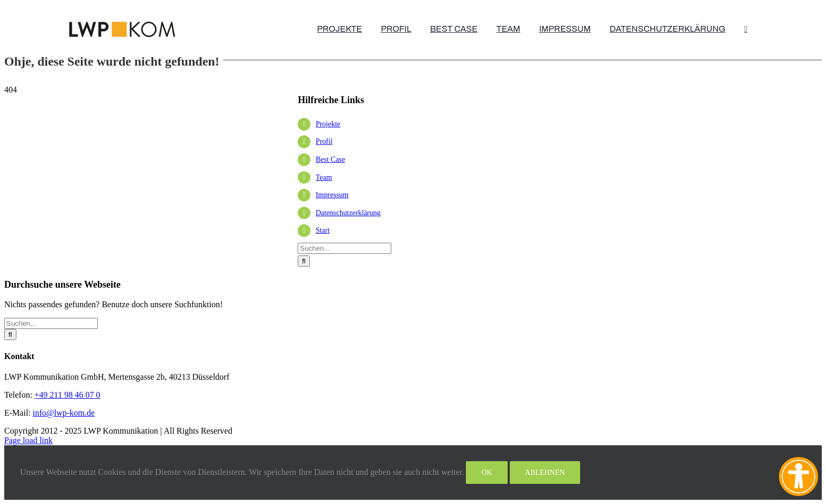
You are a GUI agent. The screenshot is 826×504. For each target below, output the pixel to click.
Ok (487, 473)
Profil (324, 141)
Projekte (328, 124)
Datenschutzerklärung (348, 213)
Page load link (29, 440)
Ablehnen (545, 473)
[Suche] (304, 261)
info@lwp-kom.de (64, 413)
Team (324, 177)
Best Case (331, 159)
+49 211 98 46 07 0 (67, 395)
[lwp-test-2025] (122, 26)
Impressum (332, 195)
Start (323, 230)
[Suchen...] (345, 248)
